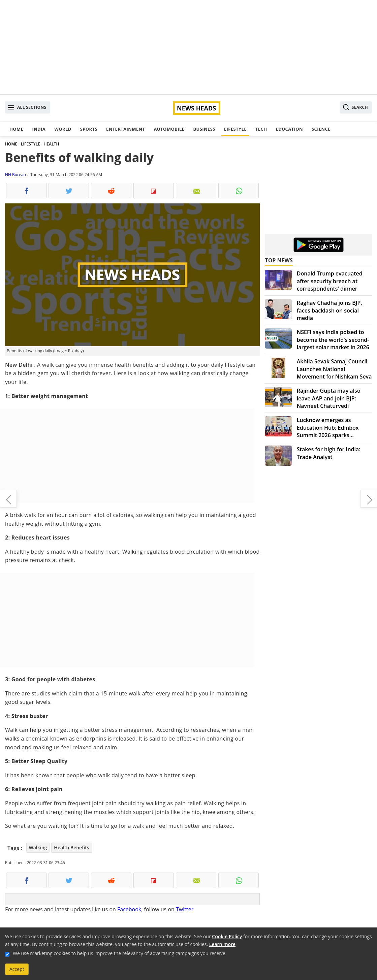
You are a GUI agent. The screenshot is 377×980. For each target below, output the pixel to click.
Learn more (222, 944)
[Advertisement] (188, 47)
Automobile (169, 129)
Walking (38, 847)
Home (16, 129)
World (63, 129)
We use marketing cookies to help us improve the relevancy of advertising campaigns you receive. (120, 953)
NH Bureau (15, 175)
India (39, 129)
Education (289, 129)
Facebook (129, 909)
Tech (261, 129)
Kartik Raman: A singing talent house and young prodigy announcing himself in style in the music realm (369, 499)
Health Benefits (71, 847)
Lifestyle (235, 129)
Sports (89, 129)
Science (321, 129)
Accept (17, 969)
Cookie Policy (227, 936)
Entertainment (125, 129)
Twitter (185, 909)
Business (204, 129)
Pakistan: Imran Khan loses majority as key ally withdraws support (8, 499)
